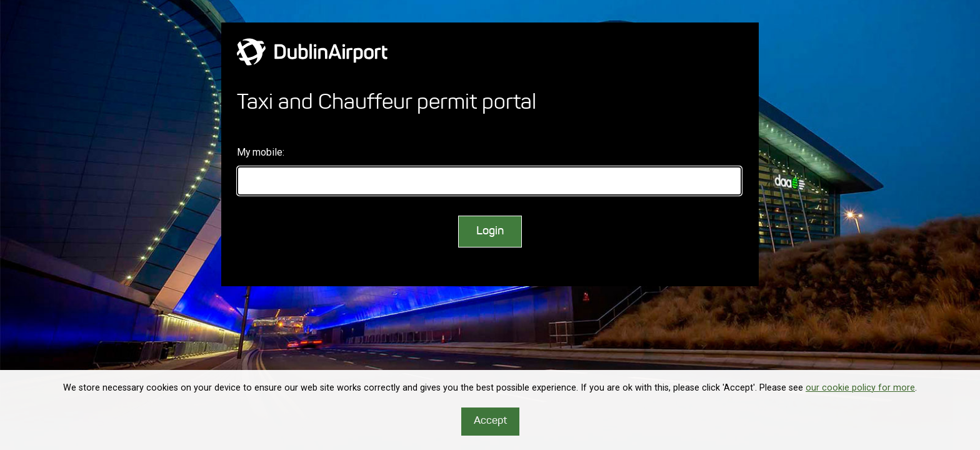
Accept (490, 421)
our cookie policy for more (860, 388)
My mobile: (261, 152)
